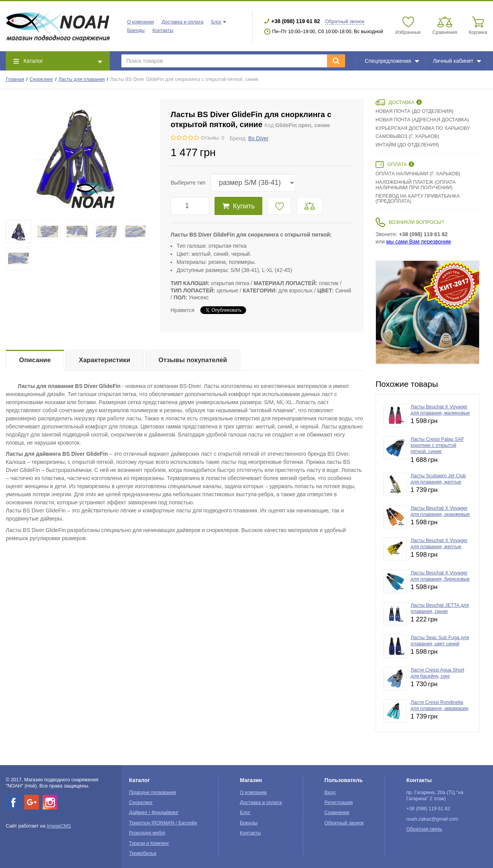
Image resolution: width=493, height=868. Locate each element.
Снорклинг (42, 79)
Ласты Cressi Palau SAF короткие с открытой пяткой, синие (437, 446)
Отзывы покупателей (193, 360)
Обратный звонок (345, 22)
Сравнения (337, 813)
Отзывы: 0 (213, 138)
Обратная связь (424, 829)
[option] (428, 312)
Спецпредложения (392, 61)
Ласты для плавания (82, 79)
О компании (140, 22)
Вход (330, 792)
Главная (15, 79)
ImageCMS (59, 826)
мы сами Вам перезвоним (419, 242)
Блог (216, 22)
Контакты (163, 30)
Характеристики (105, 360)
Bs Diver (259, 138)
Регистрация (339, 803)
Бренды (136, 30)
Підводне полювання (153, 792)
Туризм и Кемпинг (149, 843)
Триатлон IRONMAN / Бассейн (163, 823)
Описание (35, 360)
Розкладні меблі (147, 833)
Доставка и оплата (182, 22)
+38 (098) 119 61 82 (296, 21)
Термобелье (143, 853)
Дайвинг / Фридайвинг (154, 813)
